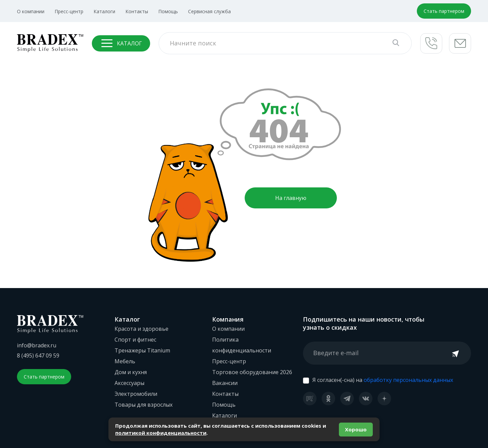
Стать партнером (444, 11)
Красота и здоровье (141, 329)
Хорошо (356, 429)
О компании (31, 11)
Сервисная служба (209, 11)
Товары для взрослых (144, 405)
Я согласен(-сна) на (383, 380)
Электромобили (136, 394)
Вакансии (225, 383)
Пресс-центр (69, 11)
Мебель (125, 361)
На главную (291, 198)
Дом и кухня (131, 372)
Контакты (137, 11)
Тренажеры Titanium (142, 350)
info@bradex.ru (37, 345)
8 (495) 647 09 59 (38, 355)
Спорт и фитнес (135, 340)
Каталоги (104, 11)
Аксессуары (129, 383)
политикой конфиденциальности (161, 433)
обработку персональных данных (408, 380)
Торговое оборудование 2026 (252, 372)
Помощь (168, 11)
